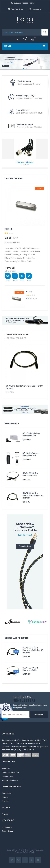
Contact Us (7, 793)
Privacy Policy (8, 776)
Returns (5, 797)
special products (16, 338)
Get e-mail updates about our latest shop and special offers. (30, 706)
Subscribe (39, 714)
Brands (5, 814)
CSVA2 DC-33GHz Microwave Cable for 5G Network (24, 387)
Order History (7, 831)
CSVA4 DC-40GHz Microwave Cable (30, 474)
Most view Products (18, 335)
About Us (6, 768)
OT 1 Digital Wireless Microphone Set (31, 454)
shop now (6, 69)
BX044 (8, 229)
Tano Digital (30, 852)
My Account (37, 9)
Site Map (6, 801)
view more (25, 165)
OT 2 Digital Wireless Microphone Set (31, 435)
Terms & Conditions (10, 780)
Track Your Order (17, 9)
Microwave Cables (25, 162)
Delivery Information (10, 772)
